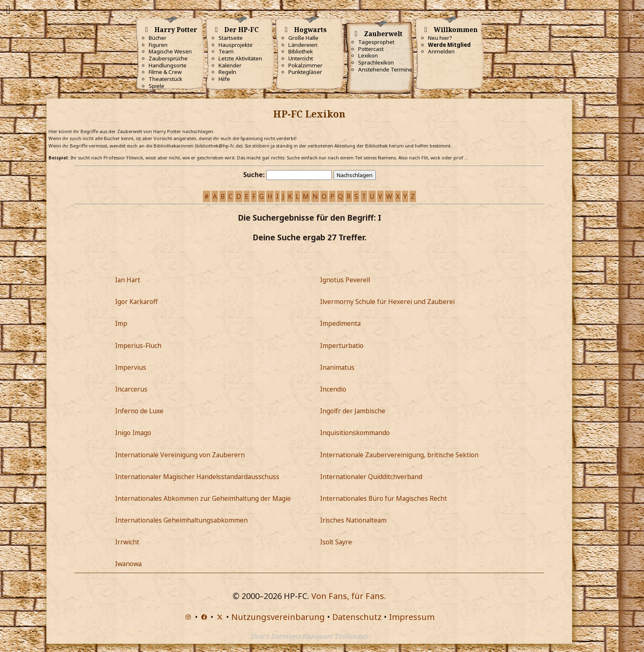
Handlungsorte (168, 65)
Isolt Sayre (336, 542)
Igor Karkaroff (136, 302)
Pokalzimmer (305, 65)
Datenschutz (357, 617)
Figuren (158, 45)
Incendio (333, 389)
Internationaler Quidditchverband (371, 477)
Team (226, 51)
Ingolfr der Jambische (353, 411)
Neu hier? (440, 38)
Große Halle (303, 38)
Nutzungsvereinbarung (278, 617)
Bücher (158, 38)
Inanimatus (337, 367)
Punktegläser (305, 72)
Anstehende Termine (385, 69)
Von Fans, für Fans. (349, 596)
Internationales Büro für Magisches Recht (383, 498)
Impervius (131, 367)
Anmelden (441, 51)
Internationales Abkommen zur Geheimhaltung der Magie (203, 498)
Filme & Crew (165, 72)
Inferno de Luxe (139, 411)
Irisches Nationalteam (353, 520)
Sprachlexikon (376, 62)
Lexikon (368, 55)
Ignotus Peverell (345, 280)
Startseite (231, 38)
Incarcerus (131, 389)
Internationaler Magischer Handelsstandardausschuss (197, 477)
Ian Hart (128, 280)
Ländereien (303, 45)
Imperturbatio (342, 346)
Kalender (230, 65)
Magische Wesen (170, 51)
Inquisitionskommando (355, 433)
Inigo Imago (133, 433)
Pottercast (371, 49)
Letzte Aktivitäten (240, 58)
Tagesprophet (376, 42)
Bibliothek (301, 51)
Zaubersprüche (168, 58)
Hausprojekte (236, 45)
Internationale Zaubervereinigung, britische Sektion (399, 455)
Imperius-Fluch (138, 346)
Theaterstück (166, 79)
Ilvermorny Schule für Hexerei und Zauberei (387, 302)
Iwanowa (128, 564)
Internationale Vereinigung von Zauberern (180, 455)
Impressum (412, 617)
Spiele (156, 86)
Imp (121, 323)
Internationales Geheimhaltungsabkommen (181, 520)
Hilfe (224, 79)
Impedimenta (340, 323)
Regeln (227, 72)
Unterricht (301, 58)
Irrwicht (127, 542)
